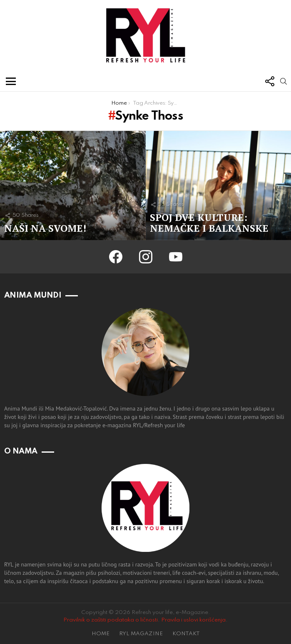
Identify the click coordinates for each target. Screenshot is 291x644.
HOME (101, 634)
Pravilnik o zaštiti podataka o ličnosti (111, 620)
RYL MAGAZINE (141, 634)
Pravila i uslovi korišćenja (193, 620)
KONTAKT (186, 634)
